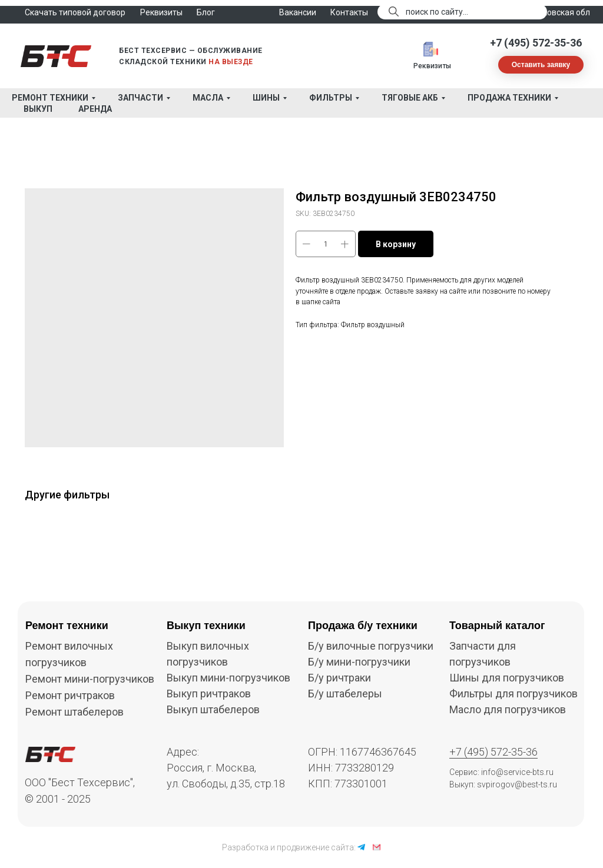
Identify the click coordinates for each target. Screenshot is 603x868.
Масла (208, 98)
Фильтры (331, 98)
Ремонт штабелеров (74, 712)
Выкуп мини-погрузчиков (228, 678)
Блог (206, 12)
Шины (266, 98)
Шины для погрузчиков (507, 678)
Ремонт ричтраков (70, 695)
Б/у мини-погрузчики (359, 662)
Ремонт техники (50, 98)
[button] (541, 65)
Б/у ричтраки (339, 678)
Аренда (95, 109)
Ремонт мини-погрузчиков (90, 679)
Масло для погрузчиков (508, 709)
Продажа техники (509, 98)
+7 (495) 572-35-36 (536, 43)
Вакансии (298, 12)
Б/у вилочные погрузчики (371, 646)
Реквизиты (432, 66)
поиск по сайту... (437, 12)
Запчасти (140, 98)
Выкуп (38, 109)
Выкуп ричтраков (209, 694)
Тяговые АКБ (410, 98)
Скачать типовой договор (75, 12)
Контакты (349, 12)
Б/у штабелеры (345, 694)
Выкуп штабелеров (213, 709)
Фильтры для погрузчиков (513, 694)
